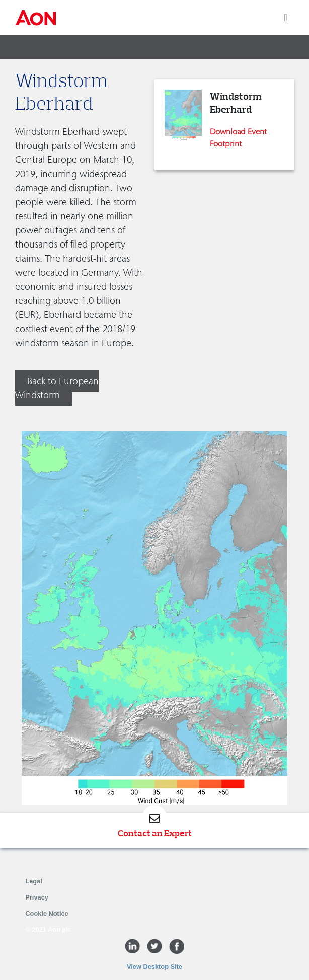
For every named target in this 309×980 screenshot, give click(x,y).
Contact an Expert (155, 833)
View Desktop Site (154, 967)
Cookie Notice (47, 913)
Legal (33, 881)
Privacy (37, 897)
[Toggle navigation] (286, 18)
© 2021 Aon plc (48, 929)
